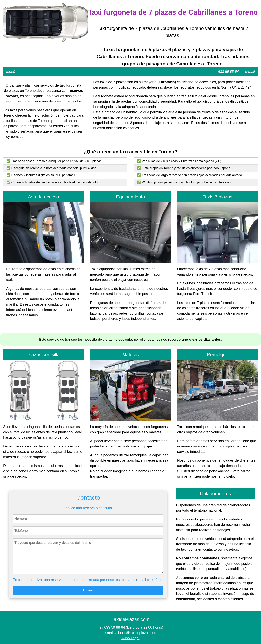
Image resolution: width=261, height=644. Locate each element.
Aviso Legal (130, 638)
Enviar (88, 590)
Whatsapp (149, 182)
